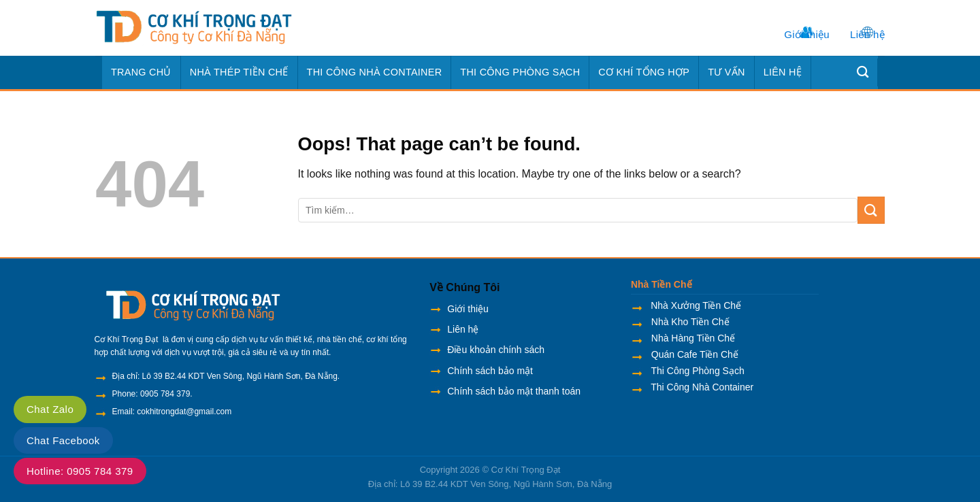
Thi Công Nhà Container (375, 72)
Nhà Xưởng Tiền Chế (696, 305)
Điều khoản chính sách (496, 350)
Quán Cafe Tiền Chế (693, 354)
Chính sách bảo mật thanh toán (514, 391)
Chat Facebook (63, 440)
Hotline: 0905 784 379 (80, 471)
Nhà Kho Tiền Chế (689, 322)
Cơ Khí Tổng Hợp (644, 72)
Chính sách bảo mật (490, 371)
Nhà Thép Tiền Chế (239, 72)
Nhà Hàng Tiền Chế (692, 338)
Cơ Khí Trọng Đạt (526, 470)
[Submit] (871, 210)
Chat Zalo (50, 409)
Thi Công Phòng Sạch (520, 72)
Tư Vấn (726, 72)
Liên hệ (867, 34)
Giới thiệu (807, 34)
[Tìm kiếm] (863, 72)
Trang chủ (141, 72)
